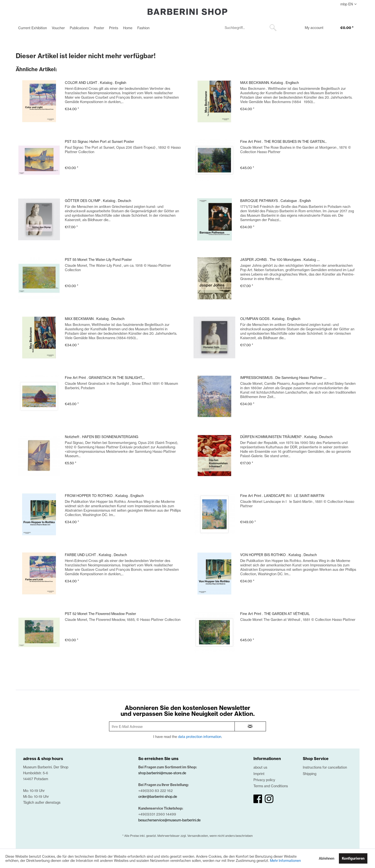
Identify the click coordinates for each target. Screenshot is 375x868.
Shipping (310, 774)
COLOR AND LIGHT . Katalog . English (96, 83)
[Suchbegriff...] (250, 28)
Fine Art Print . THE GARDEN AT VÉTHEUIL (275, 614)
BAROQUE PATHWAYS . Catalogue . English (276, 201)
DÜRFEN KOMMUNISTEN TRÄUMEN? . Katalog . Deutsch (286, 437)
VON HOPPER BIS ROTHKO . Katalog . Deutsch (278, 555)
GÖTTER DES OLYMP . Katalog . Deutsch (98, 201)
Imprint (259, 774)
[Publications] (79, 28)
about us (260, 767)
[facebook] (258, 799)
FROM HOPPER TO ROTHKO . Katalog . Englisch (104, 496)
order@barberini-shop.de (158, 796)
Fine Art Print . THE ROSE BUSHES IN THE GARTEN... (283, 141)
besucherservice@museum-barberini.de (169, 820)
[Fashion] (143, 28)
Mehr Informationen (285, 861)
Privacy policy (264, 780)
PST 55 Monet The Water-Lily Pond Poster (98, 260)
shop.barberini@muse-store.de (162, 773)
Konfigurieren (353, 858)
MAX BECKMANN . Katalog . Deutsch (95, 319)
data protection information (200, 737)
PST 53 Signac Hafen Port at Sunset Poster (99, 141)
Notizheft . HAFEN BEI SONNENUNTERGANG (102, 437)
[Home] (128, 28)
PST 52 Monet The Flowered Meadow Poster (100, 614)
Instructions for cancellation (325, 767)
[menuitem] (33, 28)
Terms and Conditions (271, 786)
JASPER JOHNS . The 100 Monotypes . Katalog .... (280, 260)
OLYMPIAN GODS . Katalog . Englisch (270, 319)
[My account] (311, 28)
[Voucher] (58, 28)
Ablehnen (326, 858)
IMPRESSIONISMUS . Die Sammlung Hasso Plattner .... (283, 378)
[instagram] (269, 799)
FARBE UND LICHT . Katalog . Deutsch (96, 555)
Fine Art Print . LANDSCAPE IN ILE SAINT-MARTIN (282, 496)
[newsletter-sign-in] (250, 726)
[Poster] (99, 28)
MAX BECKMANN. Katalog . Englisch (270, 83)
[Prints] (114, 28)
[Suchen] (273, 28)
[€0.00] (342, 28)
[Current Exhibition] (33, 28)
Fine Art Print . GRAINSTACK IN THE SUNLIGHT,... (105, 378)
